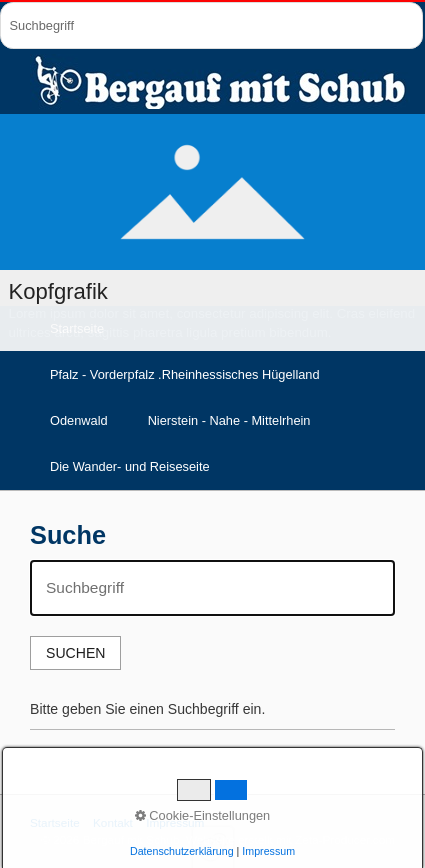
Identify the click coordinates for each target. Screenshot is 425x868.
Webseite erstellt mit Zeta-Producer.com (290, 839)
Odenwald (79, 420)
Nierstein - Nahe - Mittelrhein (229, 420)
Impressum (175, 822)
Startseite (55, 822)
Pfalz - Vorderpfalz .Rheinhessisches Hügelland (185, 374)
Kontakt (113, 822)
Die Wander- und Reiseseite (130, 466)
